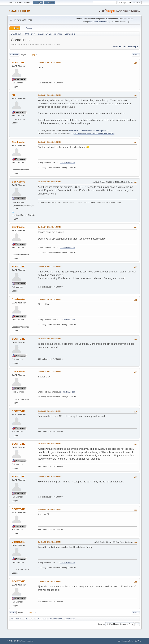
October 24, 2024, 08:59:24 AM (49, 142)
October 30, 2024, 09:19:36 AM (49, 339)
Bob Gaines (18, 182)
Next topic (133, 47)
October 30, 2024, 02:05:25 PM (49, 509)
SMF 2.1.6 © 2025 (14, 641)
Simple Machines (27, 641)
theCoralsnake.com (68, 162)
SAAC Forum (20, 11)
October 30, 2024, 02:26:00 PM (49, 542)
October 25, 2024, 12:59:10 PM (49, 267)
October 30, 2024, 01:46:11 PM (49, 411)
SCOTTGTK (18, 63)
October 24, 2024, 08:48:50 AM (49, 95)
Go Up (13, 613)
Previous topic (120, 47)
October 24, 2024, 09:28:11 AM (49, 182)
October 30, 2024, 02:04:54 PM (49, 477)
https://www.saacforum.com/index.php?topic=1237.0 (94, 133)
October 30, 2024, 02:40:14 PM (49, 581)
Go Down (14, 55)
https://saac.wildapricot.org (100, 22)
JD (13, 95)
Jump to (101, 624)
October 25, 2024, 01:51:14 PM (49, 299)
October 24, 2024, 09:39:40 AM (49, 227)
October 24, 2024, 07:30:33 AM (49, 62)
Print (136, 55)
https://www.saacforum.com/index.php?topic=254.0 (89, 131)
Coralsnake (18, 142)
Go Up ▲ (138, 641)
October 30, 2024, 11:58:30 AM (49, 372)
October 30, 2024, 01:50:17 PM (49, 444)
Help (118, 641)
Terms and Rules (128, 641)
